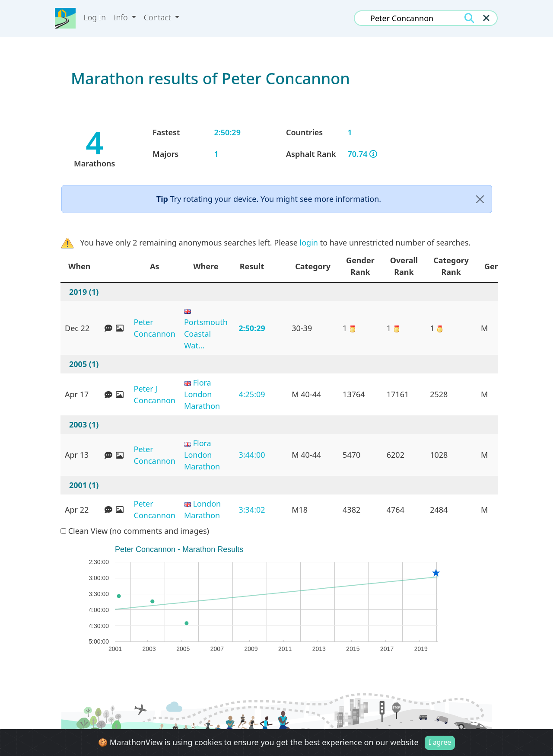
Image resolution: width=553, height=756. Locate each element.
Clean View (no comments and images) (135, 531)
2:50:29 (252, 328)
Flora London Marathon (202, 394)
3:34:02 (252, 510)
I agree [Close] (440, 744)
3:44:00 (252, 455)
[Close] (480, 199)
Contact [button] (159, 17)
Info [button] (122, 17)
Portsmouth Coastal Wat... (206, 334)
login (309, 242)
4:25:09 (252, 394)
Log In (95, 17)
